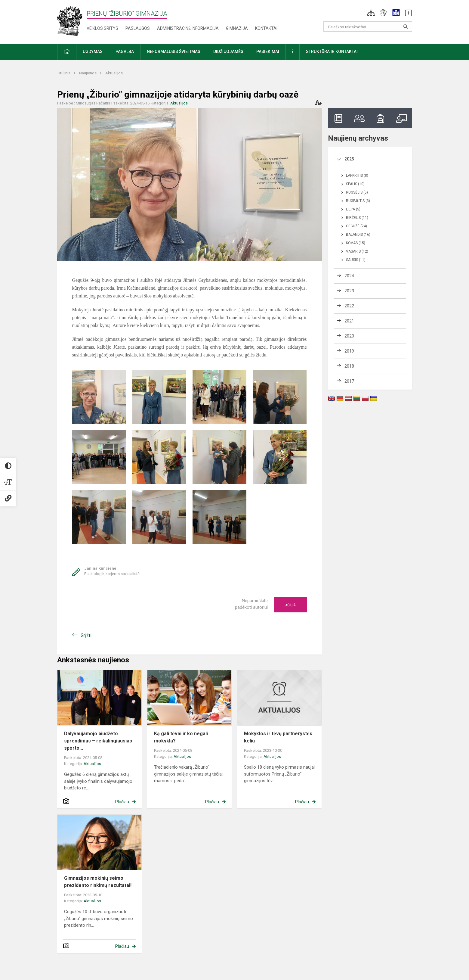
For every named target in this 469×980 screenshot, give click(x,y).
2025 (349, 159)
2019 (349, 351)
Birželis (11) (357, 218)
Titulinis (64, 73)
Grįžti (86, 635)
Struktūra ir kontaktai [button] (332, 51)
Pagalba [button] (125, 51)
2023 (349, 291)
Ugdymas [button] (93, 51)
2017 (349, 381)
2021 (349, 321)
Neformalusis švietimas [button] (174, 51)
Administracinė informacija (188, 28)
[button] (371, 13)
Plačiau (122, 802)
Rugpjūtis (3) (358, 201)
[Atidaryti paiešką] (406, 26)
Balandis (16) (358, 235)
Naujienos (88, 73)
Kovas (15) (356, 243)
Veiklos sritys (102, 28)
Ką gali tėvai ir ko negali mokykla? (181, 737)
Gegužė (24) (356, 226)
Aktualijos (114, 73)
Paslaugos (138, 28)
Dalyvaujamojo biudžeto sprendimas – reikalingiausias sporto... (98, 741)
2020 (349, 336)
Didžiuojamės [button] (228, 51)
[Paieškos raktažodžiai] (368, 26)
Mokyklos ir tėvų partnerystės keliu (278, 737)
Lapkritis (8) (357, 176)
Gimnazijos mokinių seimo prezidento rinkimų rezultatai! (98, 882)
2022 (349, 306)
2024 (349, 276)
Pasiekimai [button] (268, 51)
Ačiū (290, 605)
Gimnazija (237, 28)
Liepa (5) (353, 209)
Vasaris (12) (357, 251)
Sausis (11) (356, 260)
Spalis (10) (355, 184)
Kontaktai (266, 28)
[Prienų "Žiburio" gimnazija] (72, 21)
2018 (349, 366)
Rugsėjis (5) (357, 192)
